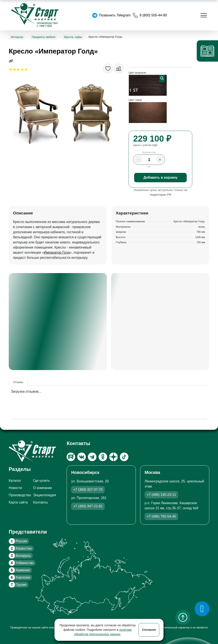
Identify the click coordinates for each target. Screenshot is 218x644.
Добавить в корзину (161, 177)
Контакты (40, 502)
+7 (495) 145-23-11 (161, 495)
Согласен (149, 630)
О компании (42, 488)
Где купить (41, 481)
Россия (18, 541)
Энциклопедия (44, 495)
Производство (20, 495)
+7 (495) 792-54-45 (161, 516)
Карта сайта (18, 502)
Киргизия (19, 577)
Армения (19, 570)
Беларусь (20, 556)
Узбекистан (21, 563)
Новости (15, 488)
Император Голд (57, 253)
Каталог (15, 481)
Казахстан (20, 548)
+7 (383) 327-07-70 (88, 490)
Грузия (18, 585)
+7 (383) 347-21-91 (88, 506)
